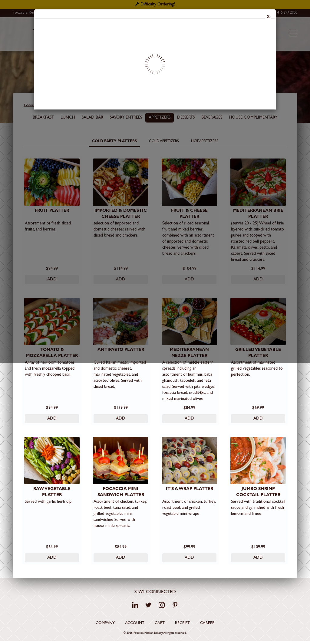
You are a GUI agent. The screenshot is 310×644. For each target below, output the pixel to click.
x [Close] (268, 17)
